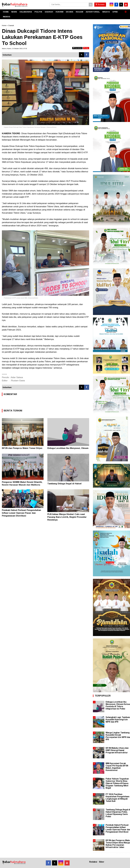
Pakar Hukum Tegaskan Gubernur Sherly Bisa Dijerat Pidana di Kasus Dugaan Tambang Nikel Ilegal (117, 783)
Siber (102, 862)
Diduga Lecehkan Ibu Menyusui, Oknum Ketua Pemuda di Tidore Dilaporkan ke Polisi (118, 705)
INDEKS (7, 17)
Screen (100, 4)
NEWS (14, 12)
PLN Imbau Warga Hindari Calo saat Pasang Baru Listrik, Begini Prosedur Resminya (67, 517)
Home (4, 25)
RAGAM (79, 12)
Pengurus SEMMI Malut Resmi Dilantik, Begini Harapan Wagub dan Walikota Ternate (22, 485)
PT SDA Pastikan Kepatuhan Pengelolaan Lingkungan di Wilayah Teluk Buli (117, 798)
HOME (6, 12)
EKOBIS (70, 12)
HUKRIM (59, 12)
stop (86, 48)
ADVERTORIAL (93, 12)
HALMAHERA (26, 12)
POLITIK (38, 12)
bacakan (77, 48)
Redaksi (93, 862)
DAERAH (49, 12)
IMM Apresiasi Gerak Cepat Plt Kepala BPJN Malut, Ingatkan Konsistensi (117, 767)
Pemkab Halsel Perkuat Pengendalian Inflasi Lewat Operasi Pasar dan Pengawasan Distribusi (21, 513)
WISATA (106, 12)
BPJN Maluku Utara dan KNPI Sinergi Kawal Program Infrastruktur (117, 750)
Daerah (11, 25)
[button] (126, 11)
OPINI (115, 12)
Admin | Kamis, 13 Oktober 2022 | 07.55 (14, 49)
